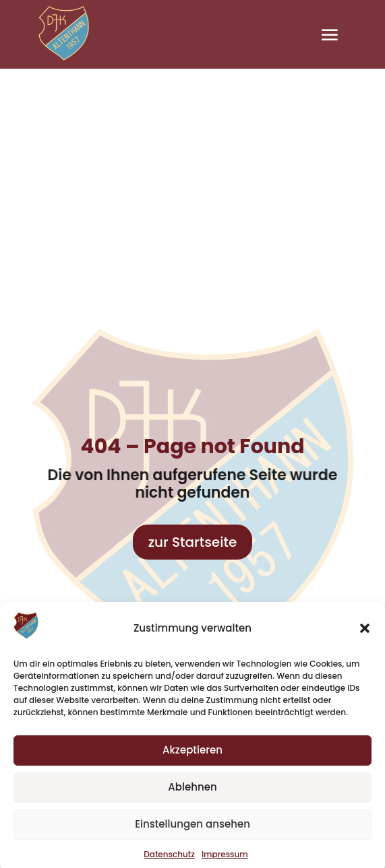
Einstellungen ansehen (192, 830)
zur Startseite (193, 542)
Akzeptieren (192, 756)
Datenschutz (169, 860)
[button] (365, 634)
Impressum (225, 860)
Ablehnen (192, 793)
